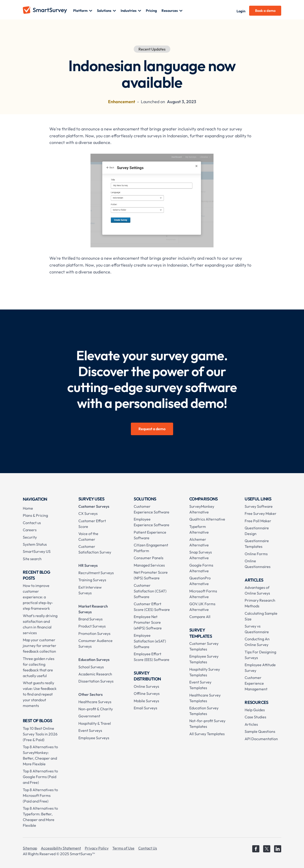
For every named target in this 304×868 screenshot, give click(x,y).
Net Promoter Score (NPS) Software (151, 575)
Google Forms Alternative (201, 568)
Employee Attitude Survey (260, 668)
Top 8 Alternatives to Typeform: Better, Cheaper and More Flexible (40, 817)
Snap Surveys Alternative (201, 555)
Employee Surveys (94, 738)
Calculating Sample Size (261, 616)
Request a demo (152, 429)
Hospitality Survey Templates (205, 672)
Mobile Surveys (146, 701)
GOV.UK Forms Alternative (202, 607)
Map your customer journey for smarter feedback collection (40, 646)
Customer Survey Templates (204, 646)
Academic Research (95, 674)
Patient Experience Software (150, 535)
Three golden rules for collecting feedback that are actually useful (39, 667)
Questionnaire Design (257, 531)
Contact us (32, 523)
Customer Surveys (94, 506)
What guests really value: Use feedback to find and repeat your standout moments (40, 694)
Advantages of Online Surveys (257, 590)
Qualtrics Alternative (207, 519)
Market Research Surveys (93, 609)
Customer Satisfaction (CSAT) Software (150, 591)
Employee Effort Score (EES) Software (152, 657)
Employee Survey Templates (204, 659)
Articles (251, 724)
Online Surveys (146, 686)
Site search (32, 559)
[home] (48, 11)
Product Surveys (92, 626)
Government (89, 716)
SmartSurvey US (37, 551)
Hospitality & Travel (95, 723)
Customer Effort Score (92, 524)
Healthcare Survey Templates (205, 698)
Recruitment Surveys (96, 573)
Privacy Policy (97, 848)
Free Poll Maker (258, 521)
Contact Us (148, 848)
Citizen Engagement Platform (151, 548)
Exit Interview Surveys (90, 590)
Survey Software (259, 506)
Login (241, 11)
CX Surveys (88, 513)
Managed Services (149, 565)
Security (30, 537)
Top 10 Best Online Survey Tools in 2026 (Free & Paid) (40, 734)
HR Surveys (88, 565)
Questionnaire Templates (257, 544)
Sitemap (30, 848)
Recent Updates (152, 49)
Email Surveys (145, 708)
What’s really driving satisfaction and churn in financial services (40, 624)
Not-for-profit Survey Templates (207, 724)
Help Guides (255, 710)
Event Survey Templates (200, 685)
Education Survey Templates (204, 711)
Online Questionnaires (258, 564)
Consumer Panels (149, 558)
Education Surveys (94, 660)
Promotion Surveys (94, 633)
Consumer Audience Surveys (95, 643)
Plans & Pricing (35, 515)
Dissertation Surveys (96, 681)
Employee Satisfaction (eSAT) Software (150, 641)
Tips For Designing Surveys (260, 655)
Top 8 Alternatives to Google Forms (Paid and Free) (40, 777)
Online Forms (256, 554)
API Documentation (261, 739)
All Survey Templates (207, 734)
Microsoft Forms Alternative (203, 594)
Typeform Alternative (199, 529)
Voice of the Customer (88, 536)
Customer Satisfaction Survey (95, 549)
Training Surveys (92, 580)
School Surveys (91, 667)
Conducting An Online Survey (257, 642)
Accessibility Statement (61, 848)
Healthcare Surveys (95, 702)
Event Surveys (90, 730)
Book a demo (265, 11)
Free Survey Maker (261, 513)
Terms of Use (123, 848)
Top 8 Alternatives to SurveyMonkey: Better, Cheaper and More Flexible (40, 755)
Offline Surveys (147, 693)
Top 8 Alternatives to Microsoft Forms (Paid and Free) (40, 795)
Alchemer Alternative (199, 542)
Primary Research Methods (260, 603)
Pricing (151, 11)
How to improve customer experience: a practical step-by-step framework (38, 597)
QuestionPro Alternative (200, 581)
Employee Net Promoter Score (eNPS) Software (148, 622)
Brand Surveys (90, 619)
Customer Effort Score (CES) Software (152, 607)
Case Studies (255, 717)
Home (28, 508)
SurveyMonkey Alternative (202, 509)
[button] (83, 11)
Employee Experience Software (152, 522)
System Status (35, 544)
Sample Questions (260, 731)
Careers (30, 530)
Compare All (200, 617)
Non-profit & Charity (96, 709)
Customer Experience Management (256, 683)
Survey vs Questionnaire (257, 629)
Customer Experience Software (152, 509)
